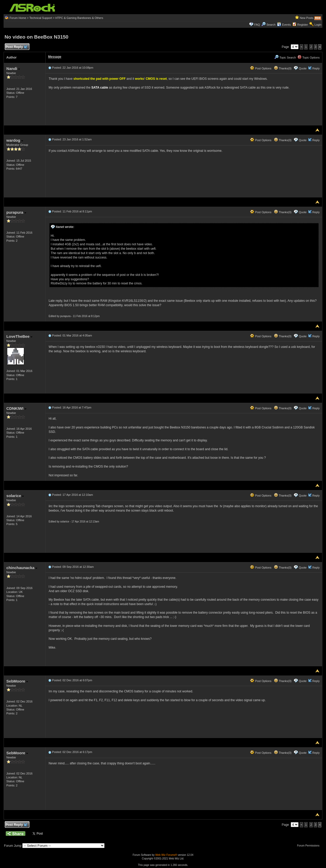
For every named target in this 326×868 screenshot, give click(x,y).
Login (318, 25)
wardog (15, 140)
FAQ (257, 25)
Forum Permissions (310, 846)
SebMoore (17, 681)
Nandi (13, 69)
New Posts (307, 18)
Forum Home (18, 18)
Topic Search (285, 58)
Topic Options (309, 58)
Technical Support (41, 18)
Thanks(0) (283, 68)
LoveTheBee (19, 336)
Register (303, 25)
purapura (16, 212)
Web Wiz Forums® (166, 855)
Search (271, 25)
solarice (15, 496)
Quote (303, 68)
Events (284, 25)
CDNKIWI (16, 408)
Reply (316, 68)
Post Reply (16, 47)
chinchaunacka (22, 568)
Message (55, 57)
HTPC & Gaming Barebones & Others (79, 18)
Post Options (261, 68)
